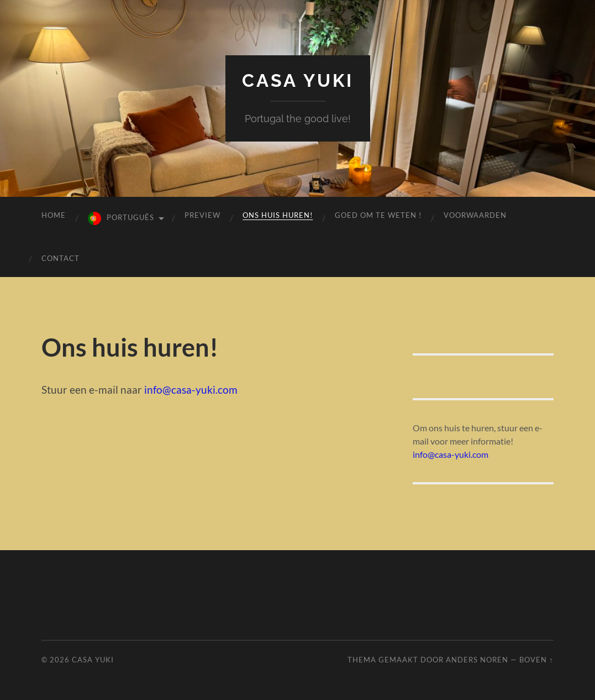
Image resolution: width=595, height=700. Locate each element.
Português (130, 217)
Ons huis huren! (278, 215)
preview (202, 215)
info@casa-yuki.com (191, 390)
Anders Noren (477, 660)
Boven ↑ (536, 660)
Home (54, 215)
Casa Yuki (298, 80)
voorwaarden (475, 215)
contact (60, 258)
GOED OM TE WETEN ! (378, 215)
